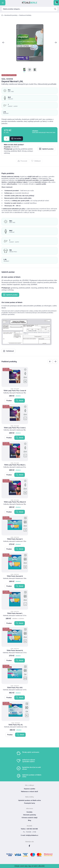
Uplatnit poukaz (46, 149)
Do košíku (16, 138)
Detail (20, 400)
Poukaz (9, 401)
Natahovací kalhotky (25, 15)
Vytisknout (8, 351)
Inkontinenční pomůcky (11, 15)
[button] (4, 43)
